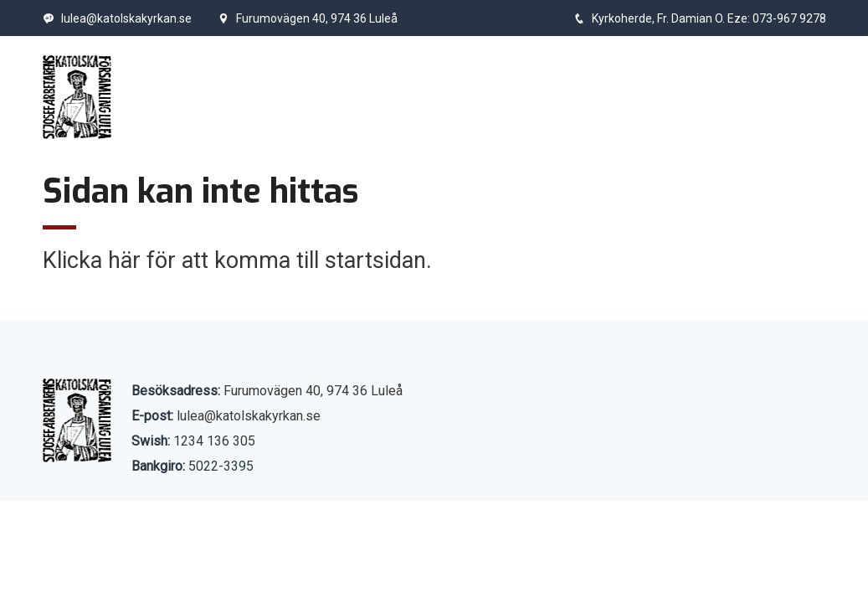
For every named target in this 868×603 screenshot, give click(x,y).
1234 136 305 (214, 441)
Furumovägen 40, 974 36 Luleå (308, 18)
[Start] (77, 97)
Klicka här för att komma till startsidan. (237, 260)
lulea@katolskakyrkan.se (117, 18)
